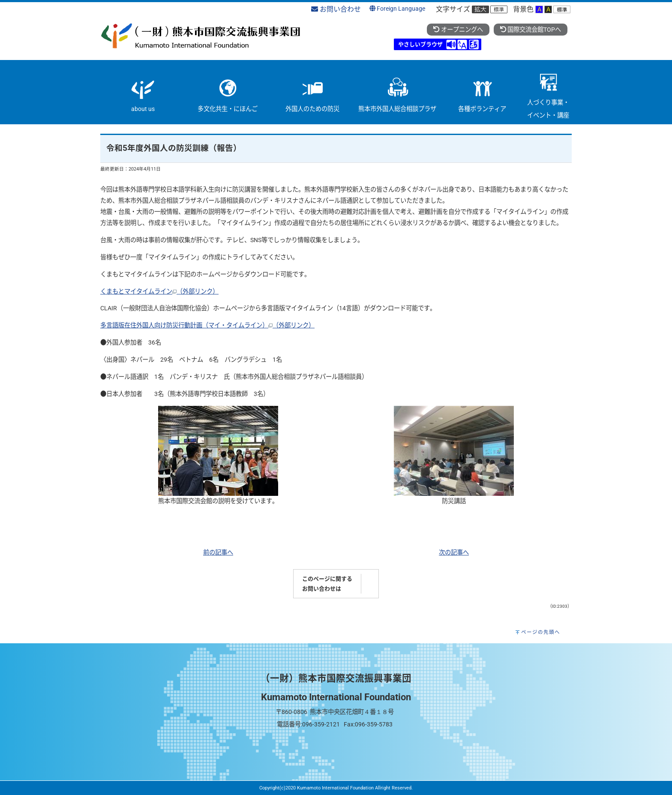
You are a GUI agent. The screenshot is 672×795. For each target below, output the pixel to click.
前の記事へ (218, 553)
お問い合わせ (336, 9)
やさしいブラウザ (420, 44)
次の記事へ (454, 553)
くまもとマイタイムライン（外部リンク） (159, 292)
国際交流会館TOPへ (531, 30)
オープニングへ (458, 30)
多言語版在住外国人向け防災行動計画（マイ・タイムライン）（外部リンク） (207, 325)
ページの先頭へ (541, 632)
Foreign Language (397, 9)
